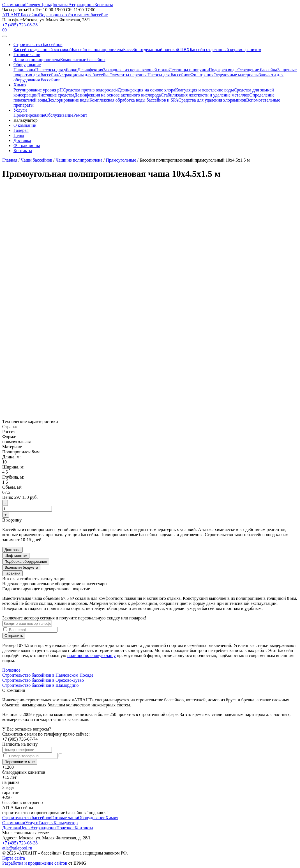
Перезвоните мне (20, 762)
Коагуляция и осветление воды (205, 90)
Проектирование (29, 115)
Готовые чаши (27, 55)
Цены (45, 5)
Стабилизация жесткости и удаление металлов (205, 95)
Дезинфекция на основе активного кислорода (118, 95)
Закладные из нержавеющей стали (136, 70)
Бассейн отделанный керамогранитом (225, 50)
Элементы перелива (129, 75)
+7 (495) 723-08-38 (20, 25)
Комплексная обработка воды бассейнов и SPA (134, 100)
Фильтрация (202, 75)
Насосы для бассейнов (169, 75)
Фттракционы (27, 145)
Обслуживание (59, 115)
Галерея (33, 5)
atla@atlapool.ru (17, 848)
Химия (20, 85)
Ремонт (80, 115)
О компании (14, 5)
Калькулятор (66, 823)
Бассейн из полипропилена (97, 50)
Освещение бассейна (257, 70)
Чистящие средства (56, 95)
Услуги (20, 110)
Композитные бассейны (83, 60)
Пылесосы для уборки (56, 70)
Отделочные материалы (236, 75)
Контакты (103, 5)
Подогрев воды (223, 70)
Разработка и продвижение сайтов (35, 863)
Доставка (60, 5)
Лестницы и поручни (189, 70)
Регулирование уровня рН (38, 90)
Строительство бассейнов (38, 44)
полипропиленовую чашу (92, 655)
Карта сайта (14, 858)
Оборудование (27, 65)
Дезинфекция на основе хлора (146, 90)
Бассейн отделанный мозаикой (43, 50)
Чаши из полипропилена (37, 60)
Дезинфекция (90, 70)
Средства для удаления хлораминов (212, 100)
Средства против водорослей (90, 90)
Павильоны (24, 70)
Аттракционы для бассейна (84, 75)
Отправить (14, 636)
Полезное (11, 670)
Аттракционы (81, 5)
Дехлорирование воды (68, 100)
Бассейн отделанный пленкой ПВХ (156, 50)
